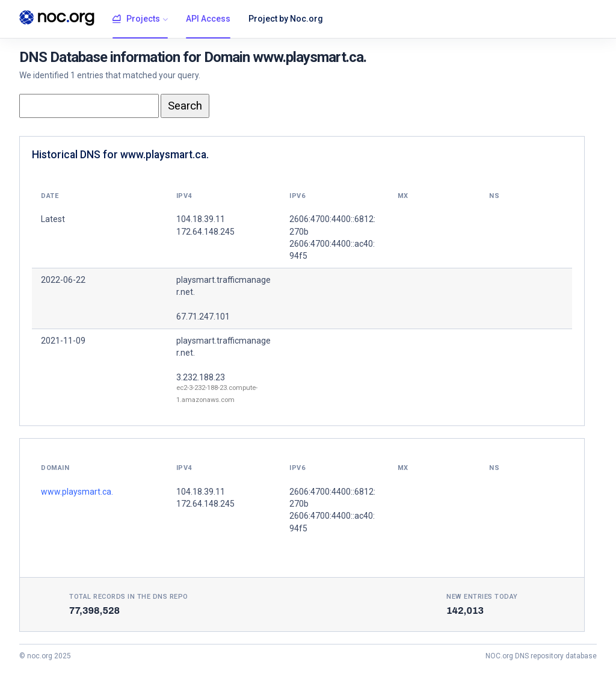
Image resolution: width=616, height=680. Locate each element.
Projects (136, 19)
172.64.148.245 (205, 504)
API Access (208, 19)
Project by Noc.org (286, 19)
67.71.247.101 (203, 317)
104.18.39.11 (201, 492)
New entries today (482, 597)
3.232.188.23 (201, 377)
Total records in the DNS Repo (129, 597)
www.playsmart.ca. (77, 492)
